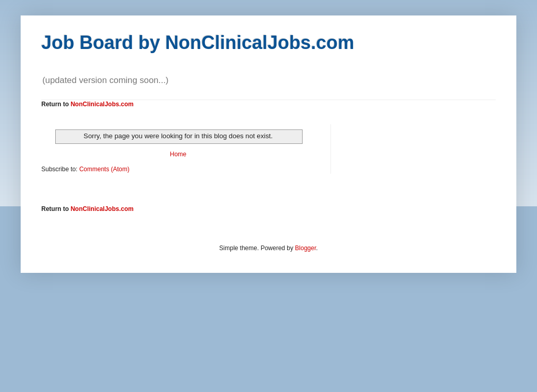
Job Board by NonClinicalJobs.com (198, 43)
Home (178, 154)
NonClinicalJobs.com (102, 104)
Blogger (305, 248)
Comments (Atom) (104, 169)
